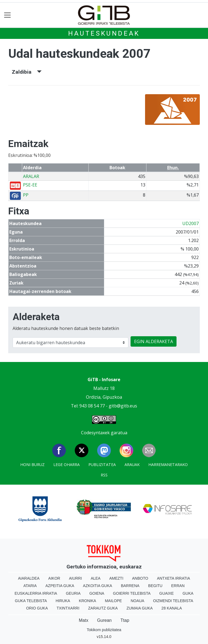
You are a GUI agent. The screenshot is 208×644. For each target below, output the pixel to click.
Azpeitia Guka (60, 586)
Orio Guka (37, 608)
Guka (188, 593)
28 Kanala (172, 608)
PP (26, 195)
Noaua (137, 601)
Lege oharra (67, 465)
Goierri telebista (132, 593)
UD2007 (190, 223)
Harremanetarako (168, 465)
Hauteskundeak (104, 33)
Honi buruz (32, 465)
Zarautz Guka (103, 608)
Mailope (113, 601)
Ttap (125, 620)
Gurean (104, 620)
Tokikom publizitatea (104, 630)
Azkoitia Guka (98, 586)
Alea (96, 578)
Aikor (54, 578)
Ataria (30, 586)
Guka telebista (31, 601)
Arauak (132, 465)
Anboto (140, 578)
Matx (84, 620)
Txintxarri (68, 608)
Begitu (155, 586)
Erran (178, 586)
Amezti (116, 578)
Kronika (87, 601)
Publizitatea (102, 465)
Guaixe (167, 593)
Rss (104, 475)
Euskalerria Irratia (36, 593)
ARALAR (31, 176)
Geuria (73, 593)
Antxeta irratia (173, 578)
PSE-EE (30, 185)
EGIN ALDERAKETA (154, 341)
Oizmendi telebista (173, 601)
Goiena (97, 593)
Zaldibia (27, 72)
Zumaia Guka (140, 608)
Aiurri (75, 578)
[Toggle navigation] (8, 15)
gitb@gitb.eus (123, 406)
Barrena (130, 586)
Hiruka (63, 601)
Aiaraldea (29, 578)
